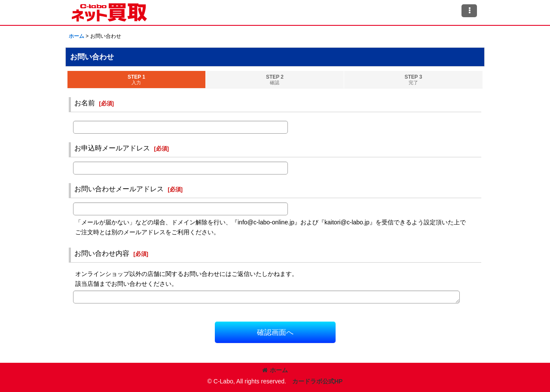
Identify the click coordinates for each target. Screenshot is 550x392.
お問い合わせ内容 (102, 253)
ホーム (275, 370)
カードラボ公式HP (318, 381)
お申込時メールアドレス (112, 148)
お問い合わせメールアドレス (119, 189)
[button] (469, 11)
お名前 (85, 103)
